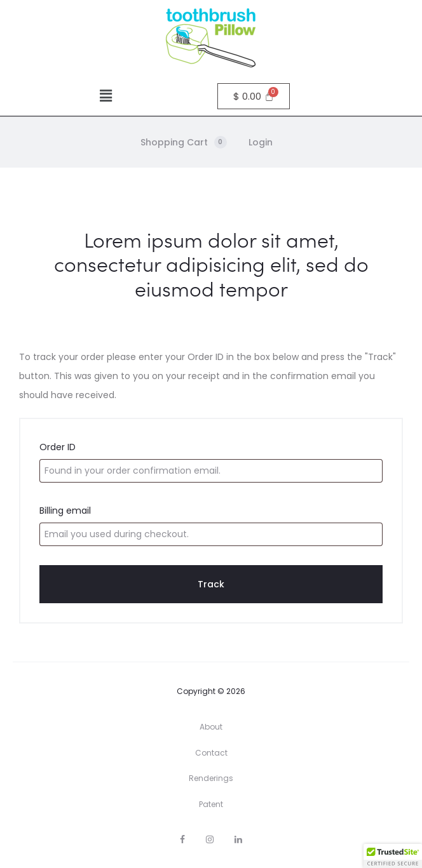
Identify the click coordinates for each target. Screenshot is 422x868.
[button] (105, 96)
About (211, 727)
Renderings (211, 778)
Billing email (65, 511)
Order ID (58, 447)
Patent (211, 804)
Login (261, 142)
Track (211, 584)
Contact (211, 753)
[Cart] (254, 96)
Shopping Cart (184, 142)
